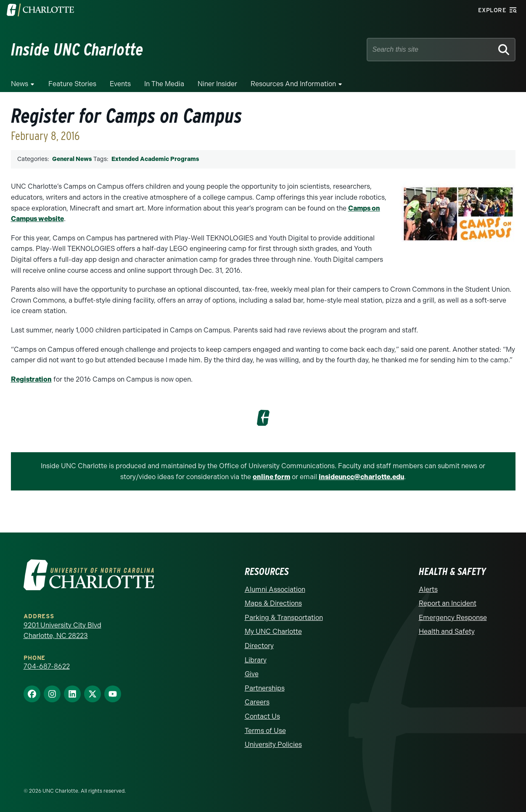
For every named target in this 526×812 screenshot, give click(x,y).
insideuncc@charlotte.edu (361, 477)
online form (271, 477)
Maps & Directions (273, 603)
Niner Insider (217, 84)
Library (256, 660)
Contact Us (262, 716)
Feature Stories (72, 84)
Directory (259, 646)
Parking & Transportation (284, 618)
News (20, 84)
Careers (257, 702)
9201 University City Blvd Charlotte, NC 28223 (62, 631)
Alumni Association (275, 589)
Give (252, 674)
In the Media (164, 84)
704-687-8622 (47, 666)
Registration (31, 379)
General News (72, 159)
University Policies (273, 745)
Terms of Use (265, 731)
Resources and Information (293, 84)
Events (120, 84)
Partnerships (265, 688)
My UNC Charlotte (273, 631)
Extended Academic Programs (155, 159)
